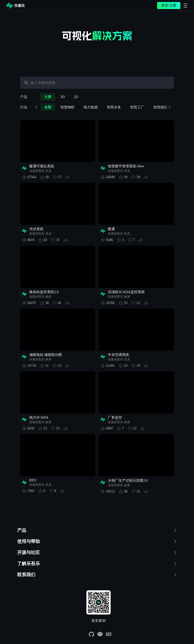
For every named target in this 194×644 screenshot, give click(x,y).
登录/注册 (169, 5)
